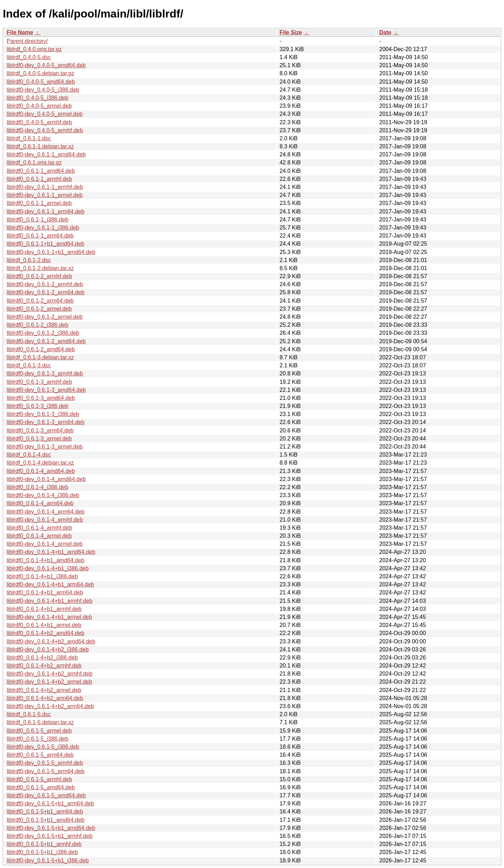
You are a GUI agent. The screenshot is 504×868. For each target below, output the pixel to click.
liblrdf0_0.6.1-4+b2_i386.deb (42, 658)
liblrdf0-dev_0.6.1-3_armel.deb (45, 447)
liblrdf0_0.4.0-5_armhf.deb (39, 122)
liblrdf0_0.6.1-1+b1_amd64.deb (45, 244)
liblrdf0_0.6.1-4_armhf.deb (39, 528)
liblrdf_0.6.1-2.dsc (29, 260)
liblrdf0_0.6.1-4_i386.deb (37, 487)
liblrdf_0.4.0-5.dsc (29, 57)
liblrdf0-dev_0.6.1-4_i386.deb (43, 495)
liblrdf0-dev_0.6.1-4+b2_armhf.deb (50, 674)
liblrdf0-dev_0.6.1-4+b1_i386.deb (48, 568)
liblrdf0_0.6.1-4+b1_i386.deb (42, 576)
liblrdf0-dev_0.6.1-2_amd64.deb (46, 341)
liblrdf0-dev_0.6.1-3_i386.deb (43, 414)
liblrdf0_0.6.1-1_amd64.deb (41, 171)
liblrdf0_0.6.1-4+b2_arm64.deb (45, 698)
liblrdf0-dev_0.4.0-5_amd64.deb (46, 65)
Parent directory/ (27, 41)
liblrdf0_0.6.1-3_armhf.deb (39, 382)
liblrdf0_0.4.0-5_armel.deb (39, 106)
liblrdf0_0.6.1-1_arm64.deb (40, 236)
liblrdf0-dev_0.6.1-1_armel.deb (45, 195)
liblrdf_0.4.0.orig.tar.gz (34, 49)
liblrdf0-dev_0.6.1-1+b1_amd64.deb (51, 252)
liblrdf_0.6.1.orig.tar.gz (34, 163)
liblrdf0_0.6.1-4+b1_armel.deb (44, 625)
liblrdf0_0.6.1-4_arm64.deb (40, 503)
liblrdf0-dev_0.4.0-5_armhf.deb (45, 130)
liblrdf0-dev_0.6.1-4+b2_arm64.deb (50, 706)
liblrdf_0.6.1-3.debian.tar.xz (40, 357)
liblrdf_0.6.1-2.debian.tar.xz (40, 268)
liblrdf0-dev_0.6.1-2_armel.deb (45, 317)
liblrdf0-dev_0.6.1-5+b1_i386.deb (48, 860)
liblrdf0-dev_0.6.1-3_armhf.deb (45, 373)
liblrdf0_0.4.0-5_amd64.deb (41, 82)
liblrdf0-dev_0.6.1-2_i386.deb (43, 333)
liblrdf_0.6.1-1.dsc (29, 138)
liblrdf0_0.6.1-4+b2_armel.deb (44, 690)
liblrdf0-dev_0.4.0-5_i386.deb (43, 90)
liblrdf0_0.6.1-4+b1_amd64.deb (45, 560)
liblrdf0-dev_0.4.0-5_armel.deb (45, 114)
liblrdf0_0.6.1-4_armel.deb (39, 536)
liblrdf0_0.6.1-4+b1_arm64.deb (45, 592)
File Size (291, 32)
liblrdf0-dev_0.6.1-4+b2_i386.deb (48, 650)
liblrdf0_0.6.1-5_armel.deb (39, 731)
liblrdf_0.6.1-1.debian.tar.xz (40, 146)
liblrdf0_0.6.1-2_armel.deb (39, 309)
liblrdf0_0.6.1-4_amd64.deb (41, 471)
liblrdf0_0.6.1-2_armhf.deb (39, 276)
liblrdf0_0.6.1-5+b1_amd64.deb (45, 820)
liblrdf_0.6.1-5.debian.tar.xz (40, 722)
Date (385, 32)
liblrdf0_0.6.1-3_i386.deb (37, 406)
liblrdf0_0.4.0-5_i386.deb (37, 98)
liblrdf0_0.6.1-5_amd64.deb (41, 787)
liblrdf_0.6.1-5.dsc (29, 714)
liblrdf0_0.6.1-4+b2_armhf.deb (44, 666)
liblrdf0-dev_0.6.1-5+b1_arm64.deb (50, 803)
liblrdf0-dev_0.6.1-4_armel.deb (45, 544)
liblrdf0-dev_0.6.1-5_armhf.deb (45, 763)
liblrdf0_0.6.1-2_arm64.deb (40, 301)
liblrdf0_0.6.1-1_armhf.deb (39, 179)
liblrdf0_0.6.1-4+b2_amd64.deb (45, 633)
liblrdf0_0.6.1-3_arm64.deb (40, 431)
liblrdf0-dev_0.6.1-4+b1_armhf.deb (50, 601)
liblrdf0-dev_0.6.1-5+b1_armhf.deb (50, 836)
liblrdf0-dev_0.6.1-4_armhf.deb (45, 520)
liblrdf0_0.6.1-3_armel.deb (39, 439)
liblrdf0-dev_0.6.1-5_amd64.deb (46, 795)
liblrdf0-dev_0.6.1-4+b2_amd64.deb (51, 641)
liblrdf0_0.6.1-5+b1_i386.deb (42, 852)
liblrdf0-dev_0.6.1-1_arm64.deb (45, 211)
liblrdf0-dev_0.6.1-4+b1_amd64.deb (51, 552)
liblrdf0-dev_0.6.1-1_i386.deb (43, 228)
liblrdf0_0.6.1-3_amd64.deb (41, 398)
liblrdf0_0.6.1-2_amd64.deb (41, 349)
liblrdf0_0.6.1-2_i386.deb (37, 325)
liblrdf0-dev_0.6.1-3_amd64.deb (46, 390)
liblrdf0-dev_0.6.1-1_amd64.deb (46, 154)
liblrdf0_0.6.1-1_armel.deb (39, 203)
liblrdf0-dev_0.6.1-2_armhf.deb (45, 284)
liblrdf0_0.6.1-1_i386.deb (37, 220)
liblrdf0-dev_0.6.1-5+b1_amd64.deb (51, 828)
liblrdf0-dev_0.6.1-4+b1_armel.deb (49, 617)
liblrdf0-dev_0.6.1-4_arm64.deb (45, 512)
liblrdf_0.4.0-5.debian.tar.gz (40, 73)
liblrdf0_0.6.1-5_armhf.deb (39, 779)
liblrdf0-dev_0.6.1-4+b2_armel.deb (49, 682)
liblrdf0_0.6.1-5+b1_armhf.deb (44, 844)
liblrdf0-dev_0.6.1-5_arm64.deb (45, 771)
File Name (20, 32)
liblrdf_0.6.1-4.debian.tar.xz (40, 463)
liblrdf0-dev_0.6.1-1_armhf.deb (45, 187)
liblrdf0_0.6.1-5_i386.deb (37, 739)
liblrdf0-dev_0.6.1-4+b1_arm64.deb (50, 584)
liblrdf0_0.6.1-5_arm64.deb (40, 755)
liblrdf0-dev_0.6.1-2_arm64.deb (45, 292)
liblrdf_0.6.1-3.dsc (29, 365)
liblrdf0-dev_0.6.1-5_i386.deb (43, 747)
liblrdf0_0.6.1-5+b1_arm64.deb (45, 811)
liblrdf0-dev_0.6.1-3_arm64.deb (45, 422)
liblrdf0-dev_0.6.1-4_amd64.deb (46, 479)
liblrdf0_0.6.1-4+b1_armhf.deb (44, 609)
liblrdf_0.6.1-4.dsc (29, 455)
